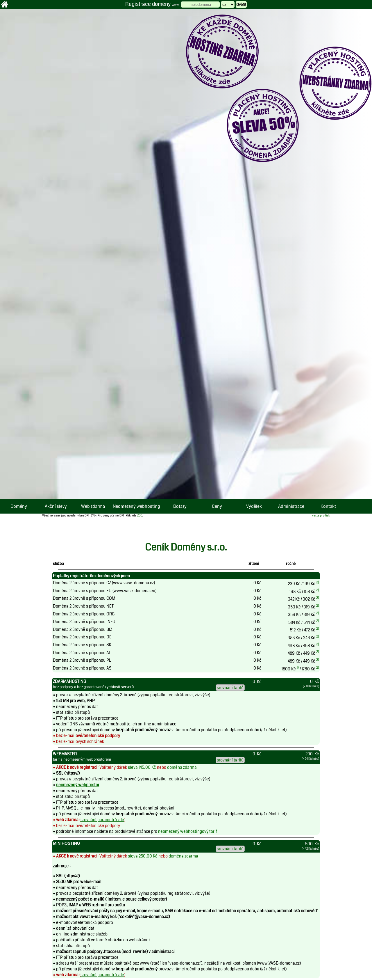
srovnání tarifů (230, 688)
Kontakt (328, 506)
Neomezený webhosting (136, 506)
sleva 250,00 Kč (143, 856)
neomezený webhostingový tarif (187, 831)
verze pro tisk (321, 516)
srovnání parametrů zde (102, 820)
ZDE (140, 516)
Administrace (291, 506)
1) (298, 667)
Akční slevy (56, 506)
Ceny (217, 506)
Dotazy (180, 506)
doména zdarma (182, 767)
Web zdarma (93, 506)
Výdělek (254, 506)
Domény (19, 506)
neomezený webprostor (78, 785)
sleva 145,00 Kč (142, 767)
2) (318, 582)
